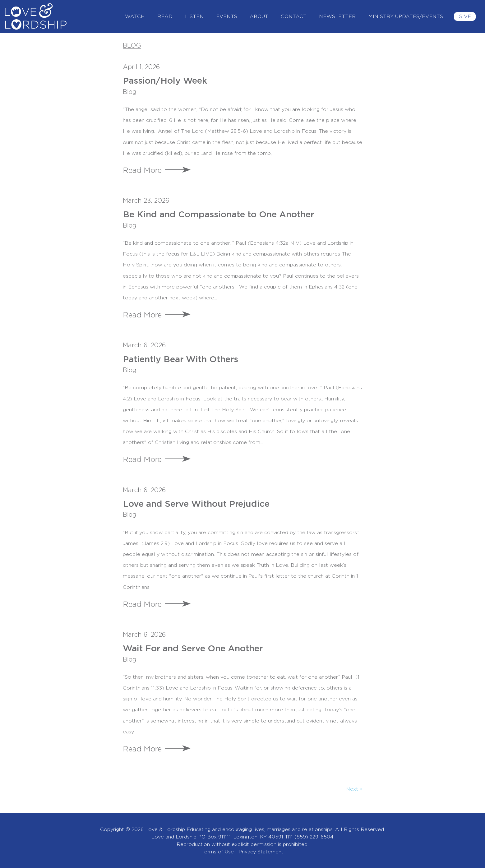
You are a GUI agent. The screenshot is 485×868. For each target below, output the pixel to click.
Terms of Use (218, 852)
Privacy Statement (261, 852)
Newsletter (337, 16)
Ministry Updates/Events (406, 16)
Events (227, 16)
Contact (294, 16)
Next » (354, 789)
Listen (194, 16)
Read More (142, 171)
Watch (135, 16)
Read (165, 16)
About (259, 16)
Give (465, 16)
